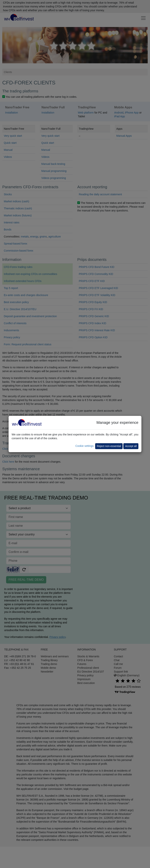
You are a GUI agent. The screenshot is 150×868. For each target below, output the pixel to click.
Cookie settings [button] (85, 446)
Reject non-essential (109, 446)
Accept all (131, 446)
